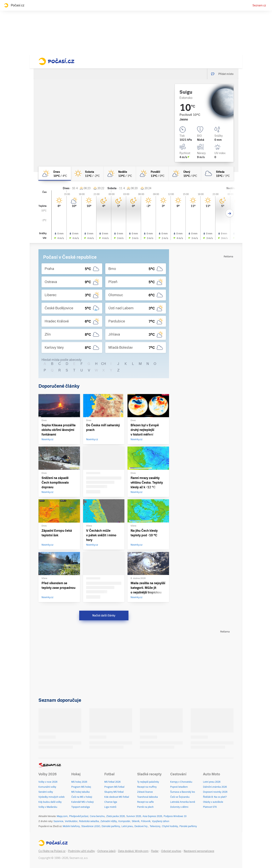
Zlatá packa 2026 (116, 816)
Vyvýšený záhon (161, 821)
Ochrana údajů (106, 851)
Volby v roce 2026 (48, 782)
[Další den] (230, 213)
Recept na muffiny (147, 787)
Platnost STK (210, 807)
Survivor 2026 (134, 816)
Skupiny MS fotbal (114, 792)
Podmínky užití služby (81, 851)
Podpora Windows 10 (175, 816)
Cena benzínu (97, 816)
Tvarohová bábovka (147, 797)
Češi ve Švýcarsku (180, 797)
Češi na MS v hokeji (82, 797)
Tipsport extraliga (81, 807)
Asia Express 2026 (152, 816)
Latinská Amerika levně (183, 802)
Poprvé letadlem (179, 787)
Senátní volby (46, 792)
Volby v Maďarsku (48, 807)
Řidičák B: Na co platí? (215, 797)
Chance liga (111, 802)
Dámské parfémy (111, 826)
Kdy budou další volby (50, 802)
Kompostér (124, 821)
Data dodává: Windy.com (133, 851)
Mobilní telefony (71, 826)
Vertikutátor (71, 821)
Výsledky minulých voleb (51, 797)
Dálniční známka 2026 (215, 787)
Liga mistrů (110, 807)
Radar (155, 851)
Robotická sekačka (89, 821)
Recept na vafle (145, 802)
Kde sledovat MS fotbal (117, 797)
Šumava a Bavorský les (183, 792)
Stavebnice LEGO (91, 826)
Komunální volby (47, 787)
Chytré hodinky (170, 826)
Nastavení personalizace (199, 851)
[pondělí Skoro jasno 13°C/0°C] (152, 173)
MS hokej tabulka (80, 792)
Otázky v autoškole (213, 802)
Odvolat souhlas (171, 851)
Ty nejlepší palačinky (148, 782)
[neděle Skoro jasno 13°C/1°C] (120, 173)
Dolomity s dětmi (179, 807)
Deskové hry (141, 826)
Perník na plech (145, 807)
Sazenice (58, 821)
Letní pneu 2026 (212, 782)
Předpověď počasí (79, 816)
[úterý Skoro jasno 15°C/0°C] (185, 173)
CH (104, 364)
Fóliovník (146, 821)
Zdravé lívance (145, 792)
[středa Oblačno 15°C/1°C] (217, 173)
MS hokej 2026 (79, 782)
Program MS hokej (81, 787)
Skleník (136, 821)
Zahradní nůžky (109, 821)
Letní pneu (127, 826)
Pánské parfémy (188, 826)
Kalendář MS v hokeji (82, 802)
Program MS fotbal (114, 787)
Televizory (155, 826)
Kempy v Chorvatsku (181, 782)
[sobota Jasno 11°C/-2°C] (87, 173)
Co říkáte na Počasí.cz (52, 851)
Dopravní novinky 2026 (215, 792)
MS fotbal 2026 (112, 782)
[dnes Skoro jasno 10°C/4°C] (55, 173)
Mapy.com (62, 816)
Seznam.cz (259, 5)
